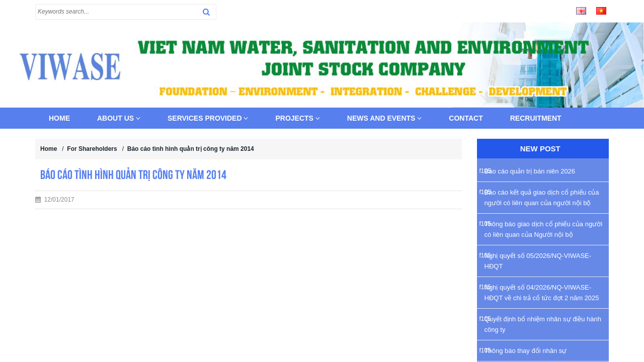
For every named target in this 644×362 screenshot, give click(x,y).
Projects (297, 118)
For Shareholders (92, 149)
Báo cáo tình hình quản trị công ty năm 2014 (191, 149)
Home (59, 118)
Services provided (208, 118)
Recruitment (536, 118)
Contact (466, 118)
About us (119, 118)
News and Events (385, 118)
